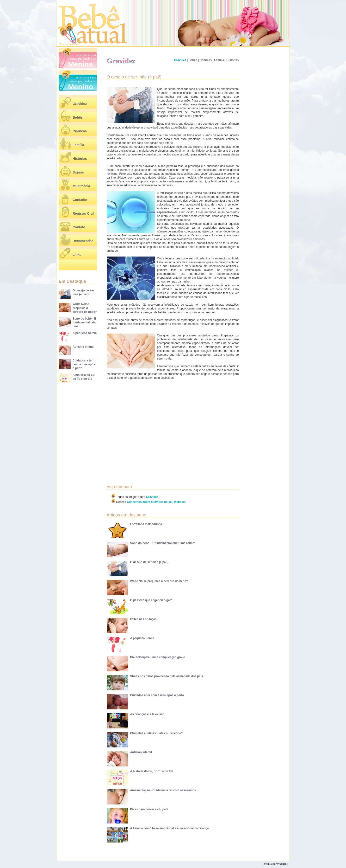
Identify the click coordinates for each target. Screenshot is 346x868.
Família (78, 145)
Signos (78, 172)
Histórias (80, 159)
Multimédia (81, 186)
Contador (80, 200)
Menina (80, 64)
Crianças (80, 131)
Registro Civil (83, 213)
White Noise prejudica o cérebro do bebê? (85, 308)
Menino (81, 87)
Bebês (78, 117)
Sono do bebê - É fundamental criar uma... (85, 322)
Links (77, 255)
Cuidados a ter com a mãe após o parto (84, 364)
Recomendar (83, 241)
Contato (79, 227)
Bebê (75, 44)
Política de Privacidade (276, 864)
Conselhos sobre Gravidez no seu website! (156, 502)
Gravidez (80, 104)
